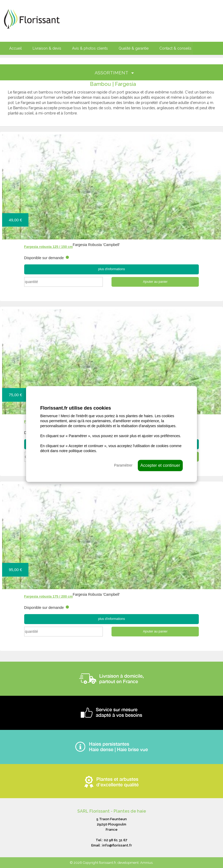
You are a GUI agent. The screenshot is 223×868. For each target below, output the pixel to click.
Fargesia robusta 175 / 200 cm (49, 596)
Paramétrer (123, 465)
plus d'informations (111, 269)
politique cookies (82, 451)
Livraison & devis (47, 48)
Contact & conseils (175, 48)
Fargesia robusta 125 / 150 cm (49, 247)
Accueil (16, 48)
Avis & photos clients (90, 48)
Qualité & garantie (134, 48)
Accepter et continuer (160, 465)
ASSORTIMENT (114, 73)
